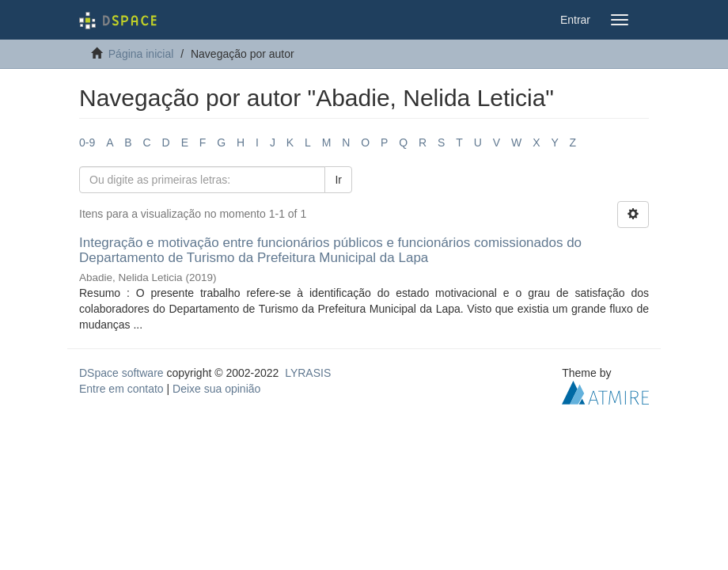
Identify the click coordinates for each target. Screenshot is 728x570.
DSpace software (121, 373)
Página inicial (141, 54)
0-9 (87, 142)
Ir (338, 180)
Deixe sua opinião (216, 389)
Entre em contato (121, 389)
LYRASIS (308, 373)
